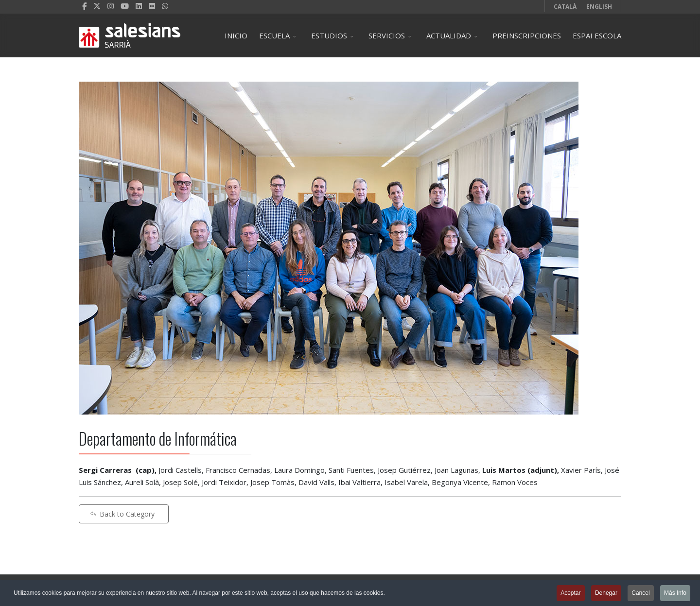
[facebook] (84, 6)
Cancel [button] (640, 594)
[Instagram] (111, 6)
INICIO (236, 35)
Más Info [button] (675, 594)
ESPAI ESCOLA (597, 35)
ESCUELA (274, 35)
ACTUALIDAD (449, 35)
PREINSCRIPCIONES (527, 35)
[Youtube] (125, 6)
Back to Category (122, 514)
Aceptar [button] (570, 594)
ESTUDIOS (329, 35)
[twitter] (97, 6)
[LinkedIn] (139, 6)
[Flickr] (152, 6)
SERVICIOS (387, 35)
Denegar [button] (606, 594)
